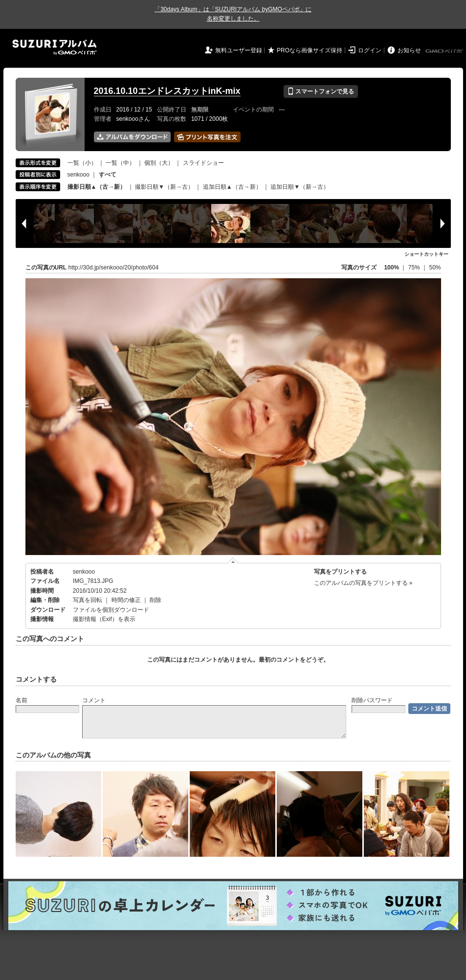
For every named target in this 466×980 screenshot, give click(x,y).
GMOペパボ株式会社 (445, 51)
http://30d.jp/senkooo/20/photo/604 (114, 267)
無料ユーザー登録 (239, 50)
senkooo (78, 175)
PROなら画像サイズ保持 (310, 50)
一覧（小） (82, 163)
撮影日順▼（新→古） (164, 187)
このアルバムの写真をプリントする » (363, 583)
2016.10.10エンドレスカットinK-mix (167, 91)
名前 (22, 700)
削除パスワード (372, 700)
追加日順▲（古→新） (232, 187)
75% (415, 267)
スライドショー (203, 163)
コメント (94, 700)
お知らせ (409, 50)
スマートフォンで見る (321, 91)
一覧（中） (120, 163)
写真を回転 (88, 600)
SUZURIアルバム (55, 47)
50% (435, 267)
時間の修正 (126, 600)
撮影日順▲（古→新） (97, 187)
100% (391, 267)
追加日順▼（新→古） (300, 187)
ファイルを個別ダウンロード (111, 610)
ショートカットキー (426, 254)
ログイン (370, 50)
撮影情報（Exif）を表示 (104, 619)
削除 (155, 600)
